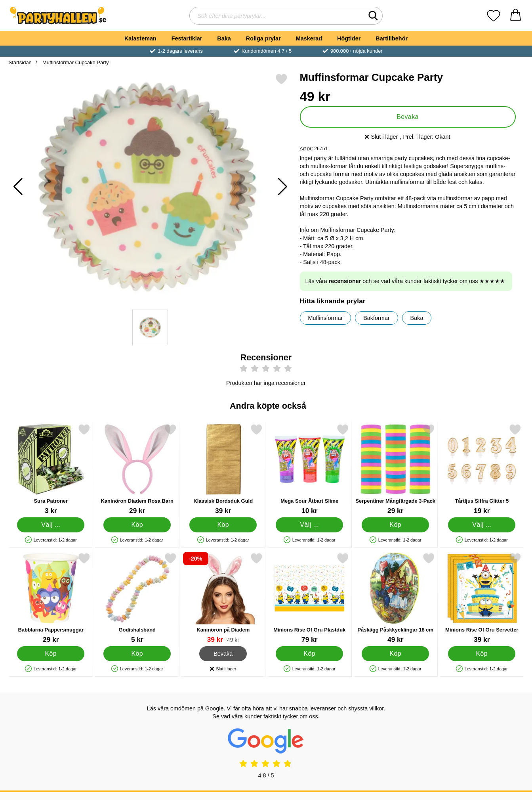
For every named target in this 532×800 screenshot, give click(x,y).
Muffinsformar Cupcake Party (75, 62)
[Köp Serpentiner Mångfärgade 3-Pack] (395, 525)
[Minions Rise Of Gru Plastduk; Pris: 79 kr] (309, 598)
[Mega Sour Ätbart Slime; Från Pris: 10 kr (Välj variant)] (309, 469)
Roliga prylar (263, 38)
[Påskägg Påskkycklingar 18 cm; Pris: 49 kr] (396, 598)
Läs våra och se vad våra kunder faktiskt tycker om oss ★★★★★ (405, 281)
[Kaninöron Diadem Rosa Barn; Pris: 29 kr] (137, 469)
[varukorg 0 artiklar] (516, 16)
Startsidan (20, 62)
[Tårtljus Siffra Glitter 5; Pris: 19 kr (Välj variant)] (481, 469)
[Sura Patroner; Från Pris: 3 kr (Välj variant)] (51, 469)
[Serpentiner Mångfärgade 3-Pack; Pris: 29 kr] (396, 469)
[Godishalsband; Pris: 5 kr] (137, 598)
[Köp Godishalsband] (137, 654)
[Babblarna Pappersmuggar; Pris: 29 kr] (51, 598)
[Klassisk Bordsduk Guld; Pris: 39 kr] (223, 469)
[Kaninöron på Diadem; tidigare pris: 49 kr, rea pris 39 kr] (223, 598)
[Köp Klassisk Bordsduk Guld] (223, 525)
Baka (224, 38)
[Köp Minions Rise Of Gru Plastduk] (309, 654)
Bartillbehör (392, 38)
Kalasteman (140, 38)
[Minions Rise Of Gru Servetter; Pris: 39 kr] (481, 598)
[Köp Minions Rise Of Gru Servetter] (481, 654)
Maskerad (309, 38)
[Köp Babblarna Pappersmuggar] (51, 654)
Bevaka (408, 117)
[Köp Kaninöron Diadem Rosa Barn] (137, 525)
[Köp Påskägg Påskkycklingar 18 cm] (395, 654)
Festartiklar (187, 38)
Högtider (349, 38)
